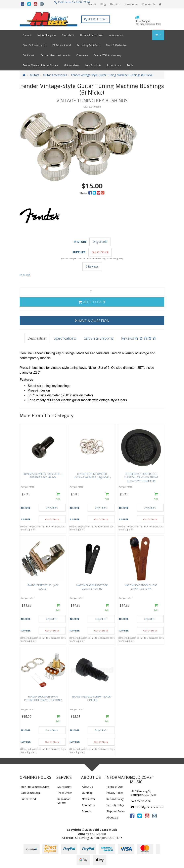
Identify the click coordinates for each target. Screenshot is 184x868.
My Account (64, 787)
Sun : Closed (28, 799)
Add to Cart (92, 302)
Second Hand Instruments (56, 55)
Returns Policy (115, 799)
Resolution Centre (64, 801)
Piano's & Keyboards (35, 45)
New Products (93, 65)
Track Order (65, 793)
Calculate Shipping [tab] (99, 338)
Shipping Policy (116, 811)
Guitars (27, 35)
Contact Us (149, 4)
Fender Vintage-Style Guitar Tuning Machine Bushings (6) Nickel (112, 75)
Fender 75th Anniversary (108, 55)
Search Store (96, 19)
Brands (92, 4)
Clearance (82, 55)
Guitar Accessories (55, 75)
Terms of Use (115, 787)
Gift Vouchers (72, 65)
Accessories (116, 35)
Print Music (29, 55)
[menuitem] (90, 193)
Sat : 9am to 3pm (31, 793)
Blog (103, 4)
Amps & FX (68, 35)
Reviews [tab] (139, 338)
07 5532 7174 (141, 801)
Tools (130, 65)
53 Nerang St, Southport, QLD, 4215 (144, 793)
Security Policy (115, 805)
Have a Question (92, 321)
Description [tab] (37, 338)
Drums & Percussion (92, 35)
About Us (115, 4)
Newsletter (131, 4)
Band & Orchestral (117, 45)
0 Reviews (92, 266)
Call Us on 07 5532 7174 (70, 2)
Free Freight (148, 23)
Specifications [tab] (65, 338)
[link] (132, 816)
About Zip (112, 817)
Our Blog (87, 793)
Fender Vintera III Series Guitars (40, 65)
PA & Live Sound (62, 45)
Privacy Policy (115, 793)
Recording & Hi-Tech (88, 45)
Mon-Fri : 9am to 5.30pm (35, 787)
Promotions (114, 65)
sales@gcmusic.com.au (147, 807)
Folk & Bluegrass (46, 35)
